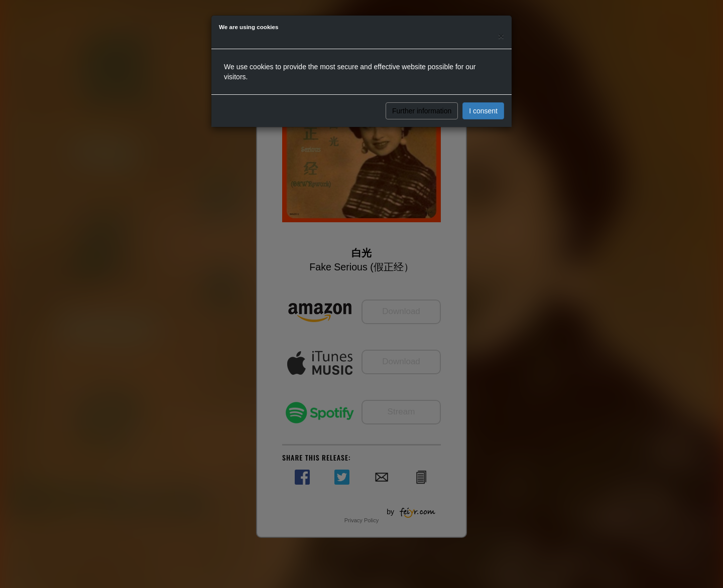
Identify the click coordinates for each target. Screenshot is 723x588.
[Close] (501, 36)
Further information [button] (422, 111)
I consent (483, 111)
